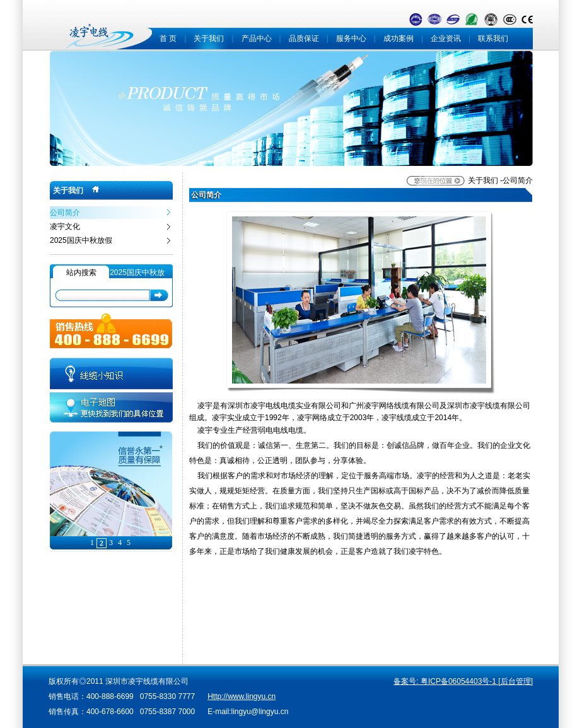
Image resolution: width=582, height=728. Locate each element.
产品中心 (257, 38)
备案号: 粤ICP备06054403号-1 (446, 681)
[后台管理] (515, 681)
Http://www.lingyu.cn (242, 696)
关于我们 (209, 38)
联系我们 (493, 38)
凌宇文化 (65, 226)
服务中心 (351, 38)
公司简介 (65, 213)
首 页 (168, 38)
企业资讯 (446, 38)
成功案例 (399, 38)
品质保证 (304, 38)
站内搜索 (81, 273)
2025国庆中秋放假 (81, 240)
